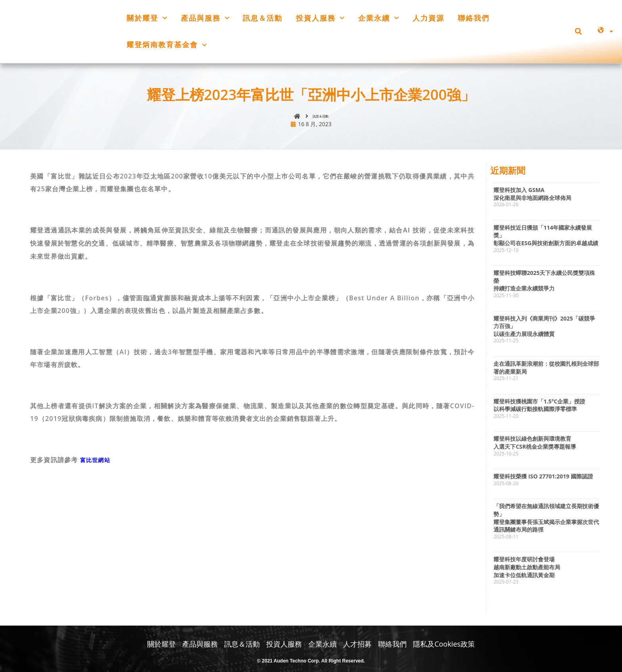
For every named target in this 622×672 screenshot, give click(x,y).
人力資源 (428, 18)
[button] (578, 32)
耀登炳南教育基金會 (167, 45)
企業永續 (379, 18)
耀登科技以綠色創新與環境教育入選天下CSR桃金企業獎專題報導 (535, 446)
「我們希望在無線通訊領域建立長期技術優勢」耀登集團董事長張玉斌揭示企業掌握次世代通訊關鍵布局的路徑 (546, 521)
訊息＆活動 (263, 18)
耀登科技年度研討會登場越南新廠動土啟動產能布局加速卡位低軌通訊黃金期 (527, 570)
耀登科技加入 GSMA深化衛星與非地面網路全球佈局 (532, 197)
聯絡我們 (474, 18)
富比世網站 (97, 463)
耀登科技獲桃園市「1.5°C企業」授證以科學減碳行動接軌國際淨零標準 (539, 408)
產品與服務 (205, 18)
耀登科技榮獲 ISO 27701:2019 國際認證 (543, 480)
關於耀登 (147, 18)
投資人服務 (320, 18)
